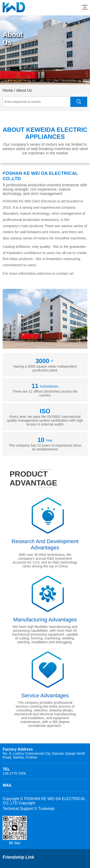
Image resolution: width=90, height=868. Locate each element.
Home (8, 90)
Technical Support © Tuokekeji (28, 809)
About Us (24, 90)
